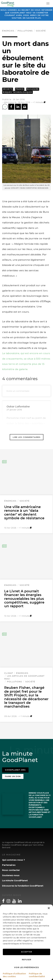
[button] (49, 908)
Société (41, 31)
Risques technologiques (17, 92)
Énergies (8, 31)
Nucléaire (33, 89)
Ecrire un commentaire (18, 391)
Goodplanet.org (15, 770)
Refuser (27, 960)
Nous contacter (11, 870)
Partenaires (9, 865)
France (20, 89)
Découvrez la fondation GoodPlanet (23, 886)
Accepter (27, 952)
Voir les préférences (26, 967)
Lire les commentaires (27, 437)
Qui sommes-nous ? (13, 860)
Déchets (8, 89)
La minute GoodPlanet (15, 880)
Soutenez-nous (11, 875)
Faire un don (13, 776)
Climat (9, 673)
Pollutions (25, 31)
